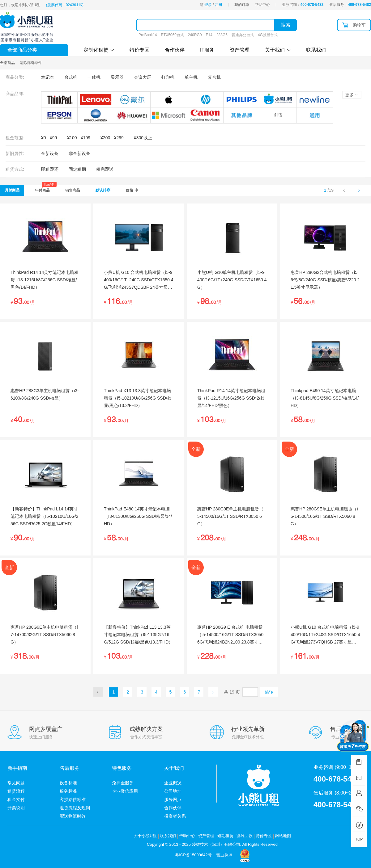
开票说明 (16, 808)
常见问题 (16, 783)
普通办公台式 (243, 35)
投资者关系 (175, 816)
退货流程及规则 (75, 808)
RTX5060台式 (172, 35)
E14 (209, 35)
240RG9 (195, 35)
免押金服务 (123, 783)
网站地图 (283, 836)
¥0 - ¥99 (49, 138)
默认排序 (103, 190)
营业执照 (224, 855)
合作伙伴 (175, 50)
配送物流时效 (73, 816)
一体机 (94, 77)
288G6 (222, 35)
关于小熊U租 (145, 836)
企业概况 (173, 783)
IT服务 (207, 50)
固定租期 (77, 169)
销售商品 (73, 190)
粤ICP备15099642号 (193, 855)
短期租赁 (225, 836)
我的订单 (242, 5)
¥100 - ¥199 (79, 138)
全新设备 (50, 153)
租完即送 (105, 169)
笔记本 (48, 77)
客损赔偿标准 (73, 799)
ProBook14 (148, 35)
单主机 (191, 77)
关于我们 (278, 50)
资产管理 (240, 50)
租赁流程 (16, 791)
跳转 (269, 692)
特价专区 (139, 50)
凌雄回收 (245, 836)
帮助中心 (262, 5)
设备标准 (68, 783)
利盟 (278, 115)
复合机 (214, 77)
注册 (219, 5)
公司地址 (173, 791)
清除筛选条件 (31, 63)
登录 (208, 5)
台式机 (71, 77)
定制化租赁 (99, 50)
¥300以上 (143, 138)
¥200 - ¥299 (112, 138)
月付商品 (12, 190)
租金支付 (16, 799)
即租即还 (50, 169)
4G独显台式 (268, 35)
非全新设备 (79, 153)
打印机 (168, 77)
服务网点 (173, 799)
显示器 (117, 77)
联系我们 (316, 50)
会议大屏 (143, 77)
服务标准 (68, 791)
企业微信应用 (125, 791)
